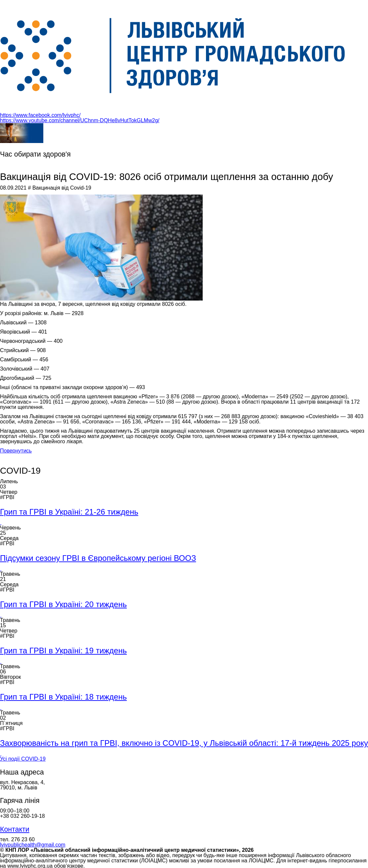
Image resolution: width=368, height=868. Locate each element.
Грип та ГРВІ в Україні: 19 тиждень (63, 651)
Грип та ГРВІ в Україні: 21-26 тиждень (69, 512)
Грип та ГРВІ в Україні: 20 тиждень (63, 604)
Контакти (15, 829)
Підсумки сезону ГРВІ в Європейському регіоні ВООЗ (98, 558)
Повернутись (16, 451)
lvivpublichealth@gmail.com (33, 845)
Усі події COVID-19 (23, 759)
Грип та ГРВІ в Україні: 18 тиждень (63, 697)
